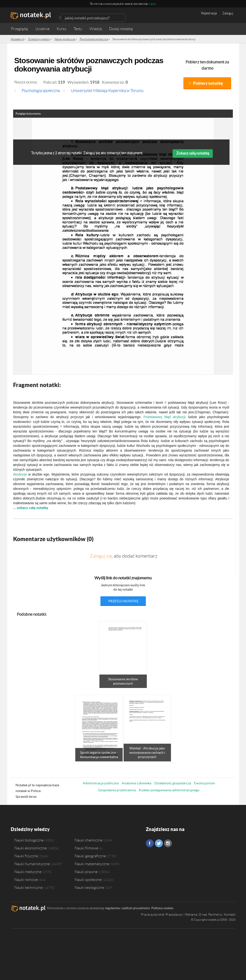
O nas (203, 914)
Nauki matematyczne (92, 864)
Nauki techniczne (28, 887)
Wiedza (96, 29)
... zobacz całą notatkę (31, 508)
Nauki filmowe (86, 848)
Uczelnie (42, 29)
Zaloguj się (101, 556)
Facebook (150, 843)
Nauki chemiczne (88, 840)
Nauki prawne (86, 872)
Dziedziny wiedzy (30, 829)
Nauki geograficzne (90, 856)
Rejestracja (209, 13)
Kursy (62, 29)
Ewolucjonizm (205, 783)
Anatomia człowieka (137, 783)
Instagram (168, 843)
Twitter (159, 843)
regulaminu (113, 908)
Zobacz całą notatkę (193, 153)
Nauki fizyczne (26, 856)
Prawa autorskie (153, 914)
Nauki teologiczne (89, 887)
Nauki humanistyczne (32, 864)
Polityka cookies (162, 908)
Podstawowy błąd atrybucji (164, 417)
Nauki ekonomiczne (30, 848)
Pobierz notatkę (208, 83)
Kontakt (230, 914)
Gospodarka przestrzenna (117, 790)
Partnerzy (215, 914)
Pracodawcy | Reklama (181, 914)
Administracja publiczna (101, 783)
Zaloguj (228, 13)
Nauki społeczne (88, 880)
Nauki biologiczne (29, 840)
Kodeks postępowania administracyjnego (169, 790)
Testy (78, 29)
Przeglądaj (20, 29)
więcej (152, 4)
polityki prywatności (136, 908)
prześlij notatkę (123, 601)
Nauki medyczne (28, 872)
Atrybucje (20, 474)
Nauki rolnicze (26, 880)
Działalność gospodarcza (173, 783)
